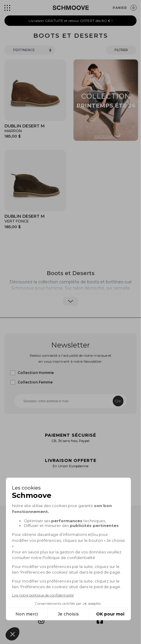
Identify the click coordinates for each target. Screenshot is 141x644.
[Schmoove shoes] (71, 8)
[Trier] (30, 50)
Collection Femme (35, 382)
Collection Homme (36, 373)
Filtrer (121, 50)
